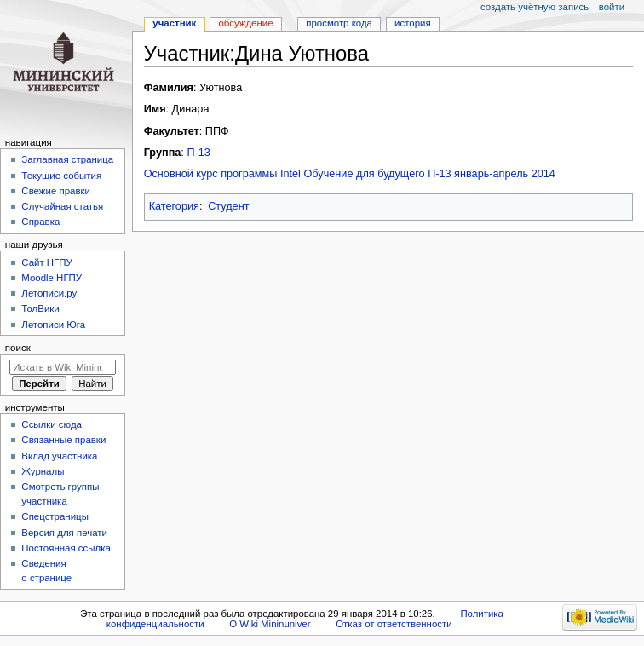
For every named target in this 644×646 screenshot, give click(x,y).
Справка (40, 222)
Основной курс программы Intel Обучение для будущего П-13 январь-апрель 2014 (350, 174)
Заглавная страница (67, 159)
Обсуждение (245, 23)
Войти (612, 7)
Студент (228, 206)
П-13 (198, 153)
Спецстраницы (55, 516)
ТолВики (40, 309)
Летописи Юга (53, 325)
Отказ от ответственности (394, 624)
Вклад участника (59, 456)
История (413, 23)
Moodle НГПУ (52, 278)
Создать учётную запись (535, 7)
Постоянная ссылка (66, 548)
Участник (174, 23)
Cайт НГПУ (46, 262)
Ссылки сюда (52, 424)
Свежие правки (56, 191)
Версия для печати (64, 533)
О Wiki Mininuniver (270, 624)
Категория (174, 206)
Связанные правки (63, 440)
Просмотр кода (339, 23)
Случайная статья (62, 206)
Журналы (43, 471)
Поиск (18, 348)
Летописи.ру (49, 293)
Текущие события (61, 176)
